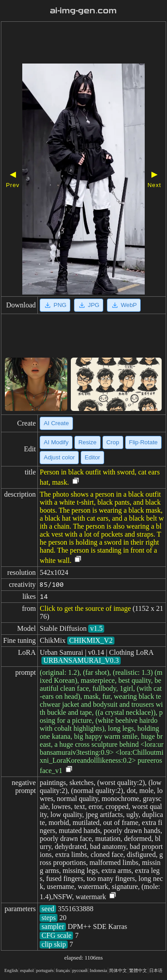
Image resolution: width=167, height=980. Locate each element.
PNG (55, 305)
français (63, 970)
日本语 (156, 970)
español (27, 970)
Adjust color (59, 457)
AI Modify (56, 442)
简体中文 (118, 970)
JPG (89, 305)
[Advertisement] (83, 44)
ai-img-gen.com (83, 11)
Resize (88, 442)
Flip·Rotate (143, 442)
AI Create (56, 423)
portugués (45, 970)
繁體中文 (138, 970)
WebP (124, 305)
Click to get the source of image (85, 608)
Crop (113, 442)
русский (80, 970)
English (11, 970)
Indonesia (98, 970)
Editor (92, 457)
